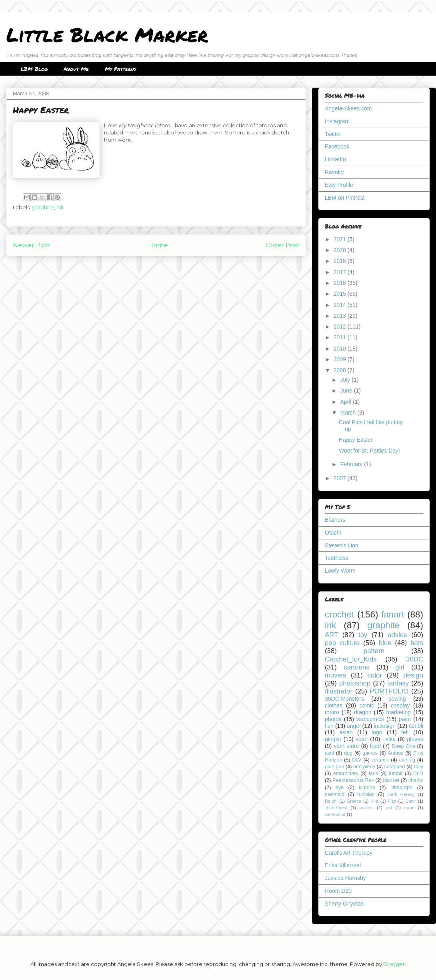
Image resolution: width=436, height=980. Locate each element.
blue (385, 643)
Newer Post (31, 245)
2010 (341, 349)
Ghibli (416, 726)
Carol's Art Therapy (349, 853)
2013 (341, 316)
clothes (334, 705)
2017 (341, 272)
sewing (397, 699)
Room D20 (338, 891)
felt (405, 732)
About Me (76, 69)
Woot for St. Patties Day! (369, 451)
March (349, 413)
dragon (363, 712)
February (352, 464)
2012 (341, 327)
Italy (419, 767)
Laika (389, 739)
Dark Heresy (401, 794)
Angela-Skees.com (348, 108)
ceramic (380, 760)
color (375, 675)
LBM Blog (34, 69)
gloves (415, 739)
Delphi (331, 801)
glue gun (334, 767)
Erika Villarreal (343, 865)
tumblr (396, 774)
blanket (391, 780)
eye (340, 788)
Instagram (337, 121)
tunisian (366, 794)
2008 (341, 370)
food (375, 746)
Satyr (411, 801)
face (374, 774)
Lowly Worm (340, 571)
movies (335, 675)
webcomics (370, 719)
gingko (333, 739)
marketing (399, 712)
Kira (374, 801)
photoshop (355, 683)
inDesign (385, 726)
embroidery (346, 774)
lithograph (401, 788)
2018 (341, 261)
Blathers (335, 520)
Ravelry (334, 172)
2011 (341, 337)
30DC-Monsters (344, 699)
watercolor (335, 814)
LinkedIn (335, 159)
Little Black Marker (107, 34)
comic (367, 705)
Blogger (394, 964)
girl (400, 667)
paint (405, 719)
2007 (341, 478)
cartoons (356, 667)
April (346, 402)
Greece (354, 801)
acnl (329, 753)
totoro (332, 712)
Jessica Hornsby (345, 878)
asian (346, 732)
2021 (341, 239)
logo (377, 732)
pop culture (342, 643)
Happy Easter (356, 440)
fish (329, 726)
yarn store (346, 746)
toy (363, 635)
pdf (389, 808)
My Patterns (120, 69)
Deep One (403, 746)
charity (416, 780)
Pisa (392, 801)
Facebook (337, 146)
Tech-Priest (336, 808)
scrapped (394, 767)
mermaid (335, 794)
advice (397, 635)
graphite (43, 207)
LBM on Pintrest (345, 198)
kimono (367, 788)
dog (348, 753)
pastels (366, 808)
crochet (339, 614)
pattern (374, 651)
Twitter (333, 134)
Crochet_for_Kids (351, 659)
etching (407, 760)
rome (409, 808)
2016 (341, 283)
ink (60, 207)
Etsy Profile (339, 185)
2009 (341, 359)
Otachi (333, 533)
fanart (393, 614)
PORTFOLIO (389, 691)
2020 (341, 250)
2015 (341, 294)
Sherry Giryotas (344, 904)
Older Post (282, 245)
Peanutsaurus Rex (353, 780)
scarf (362, 739)
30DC (415, 659)
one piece (364, 767)
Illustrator (339, 691)
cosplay (400, 705)
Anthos (395, 753)
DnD (418, 774)
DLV (357, 760)
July (346, 380)
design (413, 675)
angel (354, 726)
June (347, 391)
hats (417, 643)
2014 (341, 305)
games (370, 753)
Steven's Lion (342, 545)
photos (333, 719)
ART (331, 635)
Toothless (337, 558)
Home (158, 245)
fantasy (398, 683)
